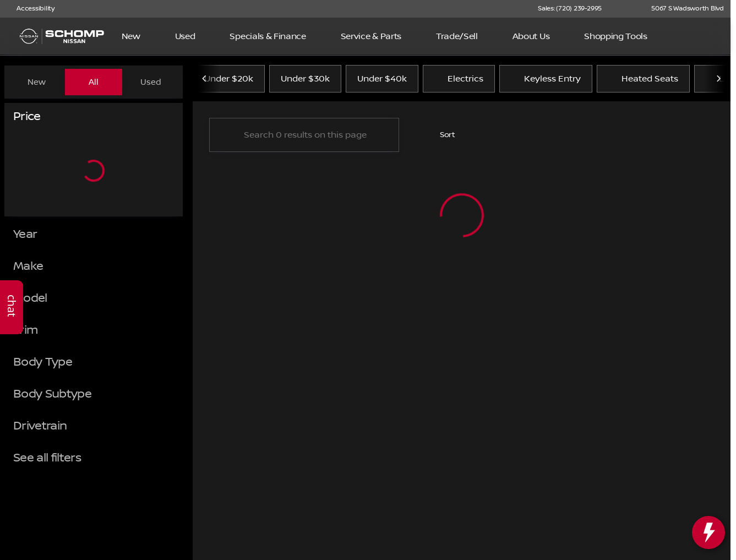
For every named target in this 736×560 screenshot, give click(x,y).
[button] (626, 9)
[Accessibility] (31, 9)
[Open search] (705, 36)
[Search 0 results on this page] (304, 138)
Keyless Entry (546, 82)
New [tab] (37, 82)
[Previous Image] (205, 82)
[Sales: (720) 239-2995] (570, 9)
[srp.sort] (441, 138)
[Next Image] (718, 82)
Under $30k (305, 82)
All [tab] (94, 82)
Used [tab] (151, 82)
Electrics (459, 82)
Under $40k (382, 82)
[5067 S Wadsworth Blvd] (683, 9)
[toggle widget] (708, 532)
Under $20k (229, 82)
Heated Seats (643, 82)
